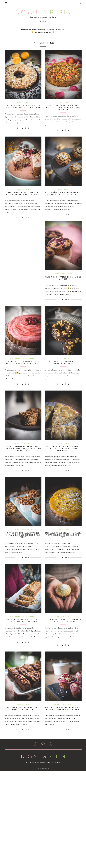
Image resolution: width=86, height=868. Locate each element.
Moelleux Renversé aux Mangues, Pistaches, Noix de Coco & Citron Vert (23, 628)
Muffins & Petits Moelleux (63, 278)
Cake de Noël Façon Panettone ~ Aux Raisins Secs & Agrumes (63, 627)
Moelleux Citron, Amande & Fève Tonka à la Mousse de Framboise (23, 368)
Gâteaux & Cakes (23, 103)
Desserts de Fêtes (15, 363)
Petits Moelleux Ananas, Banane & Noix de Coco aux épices (63, 713)
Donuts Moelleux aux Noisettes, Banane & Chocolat (63, 367)
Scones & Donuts (63, 363)
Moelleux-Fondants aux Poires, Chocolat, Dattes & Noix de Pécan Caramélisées (63, 453)
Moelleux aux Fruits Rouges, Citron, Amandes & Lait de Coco (23, 194)
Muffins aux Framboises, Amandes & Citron (63, 282)
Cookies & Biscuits (63, 190)
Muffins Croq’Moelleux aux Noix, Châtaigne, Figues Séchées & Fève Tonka (63, 541)
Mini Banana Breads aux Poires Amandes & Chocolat (23, 803)
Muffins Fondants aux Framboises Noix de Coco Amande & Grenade (63, 804)
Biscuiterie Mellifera (43, 32)
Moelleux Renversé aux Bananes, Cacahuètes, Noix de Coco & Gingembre (23, 541)
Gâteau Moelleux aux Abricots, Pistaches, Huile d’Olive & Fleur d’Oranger (63, 108)
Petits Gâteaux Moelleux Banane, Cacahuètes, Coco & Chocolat (63, 196)
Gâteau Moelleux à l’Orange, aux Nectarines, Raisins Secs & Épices (23, 108)
